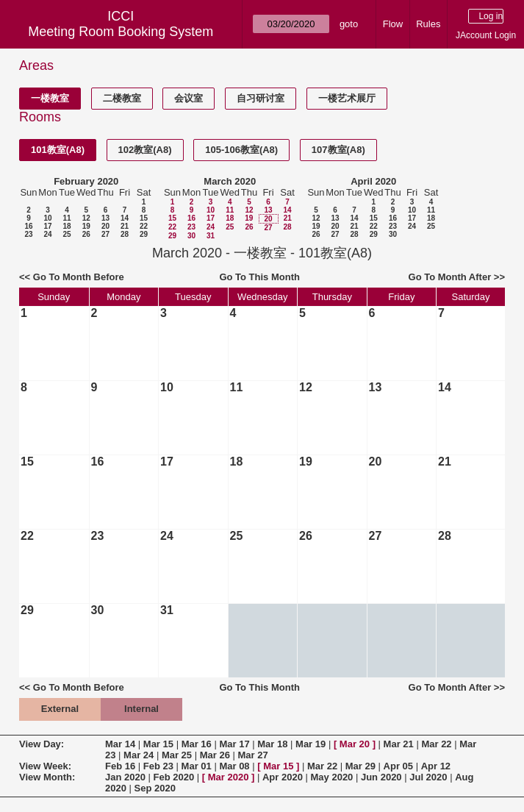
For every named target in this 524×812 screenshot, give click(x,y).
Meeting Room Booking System (121, 32)
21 (125, 226)
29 (144, 234)
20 (105, 226)
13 (105, 218)
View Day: (42, 744)
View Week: (45, 766)
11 (67, 218)
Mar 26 (215, 755)
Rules (428, 24)
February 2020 (86, 181)
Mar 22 (436, 744)
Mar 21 (399, 744)
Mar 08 (234, 766)
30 (191, 236)
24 (47, 234)
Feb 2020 (174, 777)
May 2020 (332, 777)
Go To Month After (450, 277)
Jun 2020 (381, 777)
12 (86, 218)
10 (47, 218)
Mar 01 (197, 766)
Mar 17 (234, 744)
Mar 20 (355, 744)
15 (144, 218)
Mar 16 (197, 744)
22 (144, 226)
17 (47, 226)
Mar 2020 (229, 777)
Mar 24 (139, 755)
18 (67, 226)
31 (211, 236)
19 (86, 226)
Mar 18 (272, 744)
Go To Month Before (79, 277)
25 (67, 234)
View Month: (47, 777)
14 (125, 218)
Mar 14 (120, 744)
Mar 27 (253, 755)
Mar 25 (177, 755)
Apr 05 (398, 766)
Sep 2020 (155, 788)
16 (28, 226)
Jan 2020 (125, 777)
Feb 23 (158, 766)
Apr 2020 (283, 777)
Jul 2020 (428, 777)
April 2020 (373, 181)
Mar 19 (311, 744)
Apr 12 (436, 766)
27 (105, 234)
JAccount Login (486, 35)
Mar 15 (158, 744)
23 (28, 234)
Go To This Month (259, 277)
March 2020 (230, 181)
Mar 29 (360, 766)
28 (125, 234)
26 (86, 234)
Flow (393, 24)
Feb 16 (120, 766)
